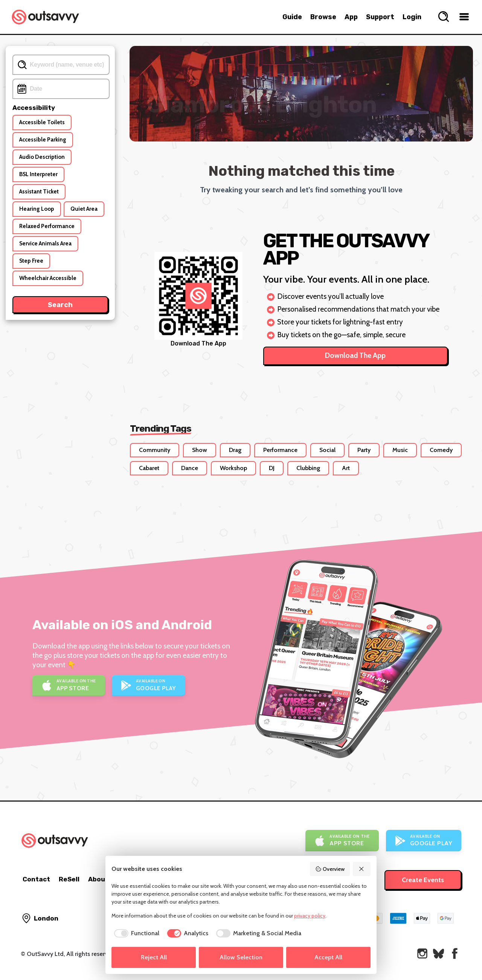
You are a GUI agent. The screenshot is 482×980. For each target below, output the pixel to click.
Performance (280, 450)
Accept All (328, 957)
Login (412, 17)
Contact (36, 879)
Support (380, 17)
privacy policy (310, 916)
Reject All (154, 957)
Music (400, 450)
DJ (272, 468)
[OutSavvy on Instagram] (422, 953)
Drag (235, 450)
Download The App (355, 355)
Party (364, 450)
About (98, 879)
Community (155, 450)
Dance (190, 468)
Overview (330, 869)
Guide (292, 17)
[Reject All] (362, 869)
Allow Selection (241, 957)
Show (200, 450)
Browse (323, 17)
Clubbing (308, 468)
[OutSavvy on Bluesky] (439, 953)
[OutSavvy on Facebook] (455, 953)
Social (327, 450)
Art (346, 468)
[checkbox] (135, 933)
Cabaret (149, 468)
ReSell (69, 879)
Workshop (233, 468)
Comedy (441, 450)
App (351, 17)
